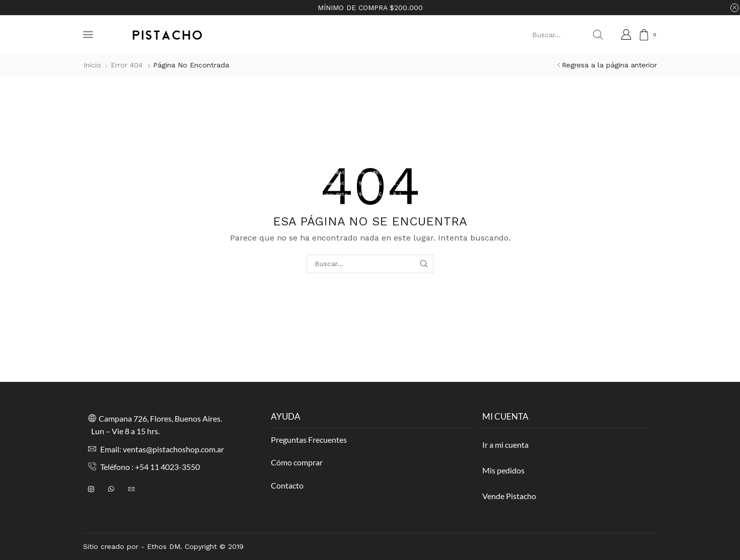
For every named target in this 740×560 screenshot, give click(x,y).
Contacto (287, 485)
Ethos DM (164, 546)
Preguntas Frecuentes (309, 439)
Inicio (92, 65)
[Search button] (598, 35)
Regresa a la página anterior (609, 65)
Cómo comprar (297, 462)
